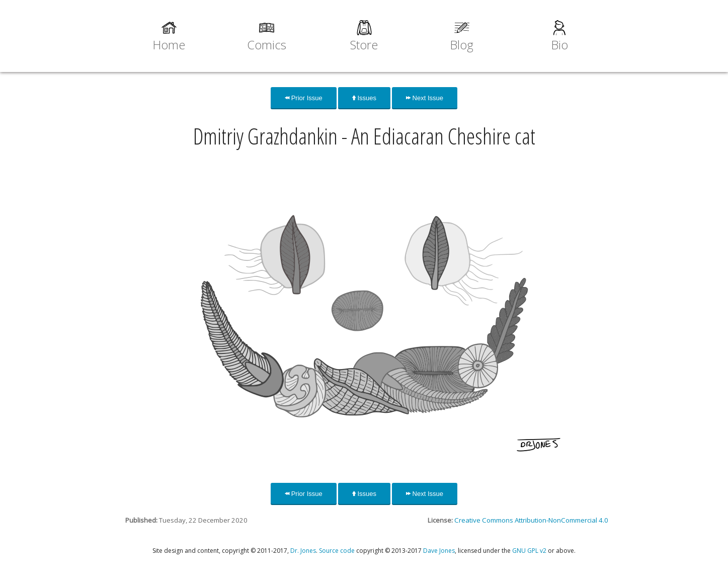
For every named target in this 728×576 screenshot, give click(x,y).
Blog (462, 45)
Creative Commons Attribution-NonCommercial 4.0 (531, 520)
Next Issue (425, 98)
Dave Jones (439, 551)
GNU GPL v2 (529, 551)
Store (364, 45)
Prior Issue (304, 98)
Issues (364, 98)
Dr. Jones (303, 551)
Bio (559, 45)
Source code (337, 551)
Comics (267, 45)
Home (169, 45)
